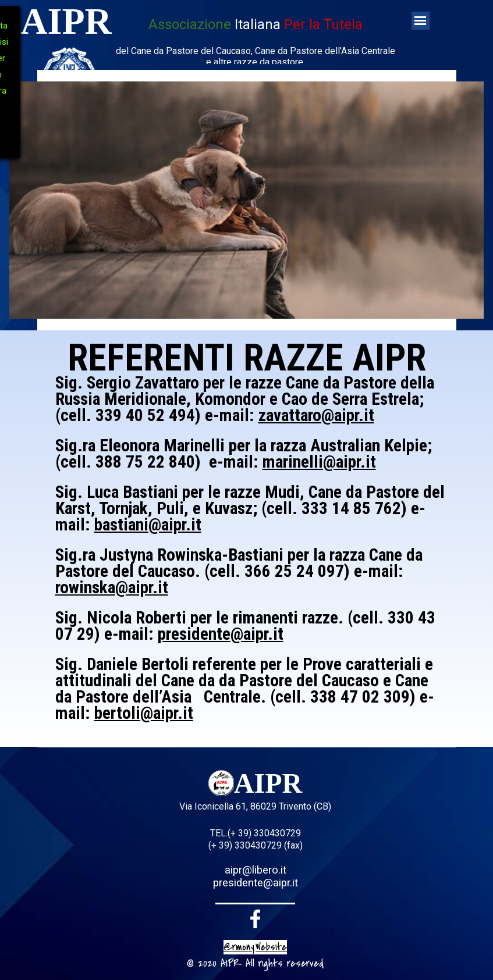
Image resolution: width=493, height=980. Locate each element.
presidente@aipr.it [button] (221, 634)
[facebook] (256, 919)
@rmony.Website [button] (255, 947)
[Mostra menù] (421, 21)
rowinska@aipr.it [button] (112, 587)
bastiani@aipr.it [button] (148, 525)
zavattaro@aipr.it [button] (316, 415)
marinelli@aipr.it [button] (319, 462)
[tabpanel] (256, 42)
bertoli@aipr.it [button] (144, 713)
